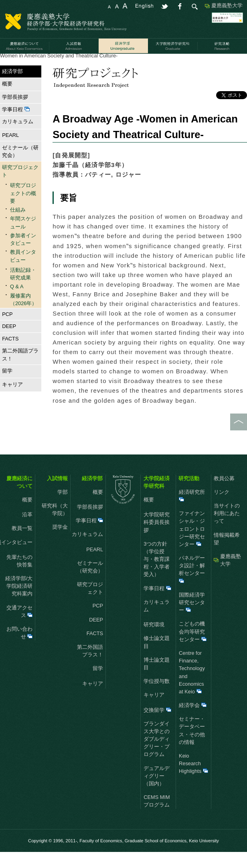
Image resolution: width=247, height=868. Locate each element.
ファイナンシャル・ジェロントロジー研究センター (192, 545)
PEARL (10, 151)
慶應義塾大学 (227, 5)
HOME (8, 64)
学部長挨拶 (15, 113)
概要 (6, 99)
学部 (63, 508)
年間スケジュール (23, 238)
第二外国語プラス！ (20, 371)
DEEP (9, 342)
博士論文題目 (157, 679)
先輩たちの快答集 (19, 577)
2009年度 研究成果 (170, 64)
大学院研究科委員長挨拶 (157, 538)
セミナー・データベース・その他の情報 (192, 747)
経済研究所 (192, 511)
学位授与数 (157, 697)
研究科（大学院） (55, 525)
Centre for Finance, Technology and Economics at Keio (192, 688)
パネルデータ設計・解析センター (192, 585)
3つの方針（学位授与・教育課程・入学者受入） (157, 575)
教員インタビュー (23, 272)
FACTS (10, 354)
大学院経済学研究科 (157, 498)
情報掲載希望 (227, 554)
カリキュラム (17, 138)
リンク (222, 508)
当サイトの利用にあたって (227, 529)
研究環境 (154, 641)
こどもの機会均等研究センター (193, 647)
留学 (6, 387)
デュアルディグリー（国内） (157, 792)
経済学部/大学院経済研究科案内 (19, 602)
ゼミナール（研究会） (20, 167)
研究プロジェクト (69, 64)
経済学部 (32, 64)
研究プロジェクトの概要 (23, 209)
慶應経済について (19, 498)
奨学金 (60, 543)
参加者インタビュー (23, 255)
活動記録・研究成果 (119, 64)
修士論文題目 (157, 658)
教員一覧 (22, 544)
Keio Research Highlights (193, 779)
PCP (7, 330)
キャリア (11, 400)
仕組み (18, 226)
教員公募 (224, 494)
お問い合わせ (19, 648)
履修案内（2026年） (23, 315)
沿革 (27, 531)
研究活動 (189, 494)
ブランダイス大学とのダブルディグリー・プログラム (157, 755)
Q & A (17, 303)
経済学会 (193, 721)
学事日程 (16, 125)
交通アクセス (19, 627)
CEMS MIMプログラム (157, 817)
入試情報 (57, 494)
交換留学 (157, 726)
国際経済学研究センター (192, 618)
